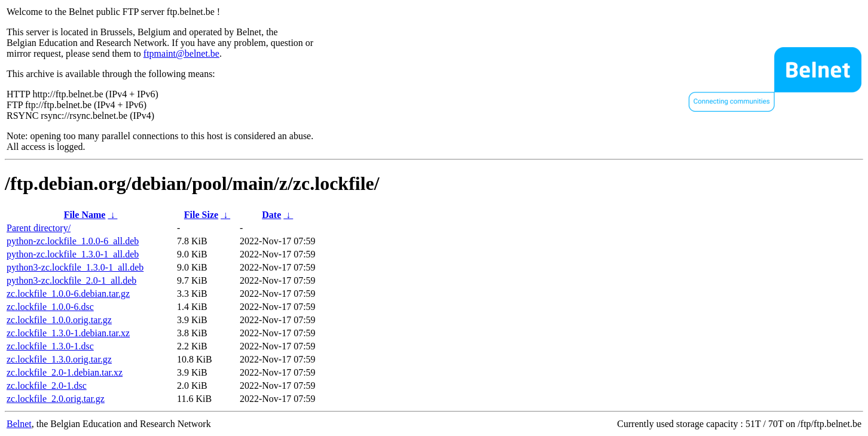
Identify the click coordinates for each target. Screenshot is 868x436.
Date (271, 215)
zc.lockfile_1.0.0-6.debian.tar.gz (68, 294)
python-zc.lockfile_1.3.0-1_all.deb (73, 254)
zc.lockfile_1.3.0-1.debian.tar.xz (68, 333)
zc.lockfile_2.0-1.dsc (47, 386)
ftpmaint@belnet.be (181, 53)
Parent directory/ (39, 228)
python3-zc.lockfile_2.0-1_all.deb (71, 280)
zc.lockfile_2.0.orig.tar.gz (56, 399)
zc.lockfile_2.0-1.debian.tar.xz (65, 372)
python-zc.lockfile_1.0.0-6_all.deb (73, 241)
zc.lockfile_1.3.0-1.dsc (50, 346)
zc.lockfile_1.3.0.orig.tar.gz (59, 359)
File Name (85, 215)
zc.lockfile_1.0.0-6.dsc (50, 307)
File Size (201, 215)
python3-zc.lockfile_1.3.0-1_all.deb (75, 267)
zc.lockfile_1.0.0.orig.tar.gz (59, 320)
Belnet (19, 424)
